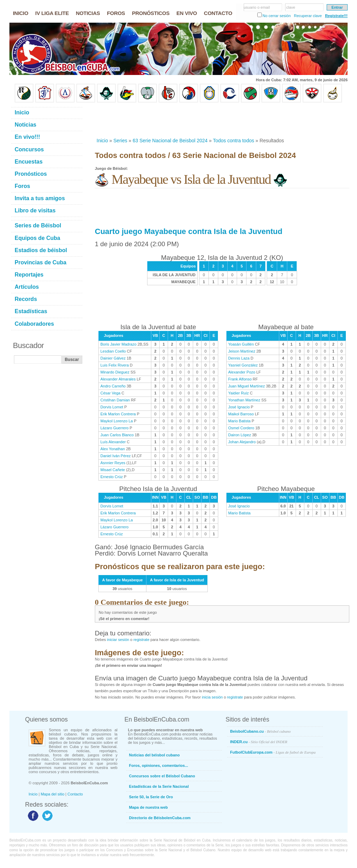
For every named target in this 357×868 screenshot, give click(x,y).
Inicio (102, 141)
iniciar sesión (118, 640)
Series (120, 141)
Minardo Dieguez (115, 372)
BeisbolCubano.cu (260, 731)
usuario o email (257, 7)
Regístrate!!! (336, 16)
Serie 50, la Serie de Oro (151, 797)
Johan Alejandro (242, 442)
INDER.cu (259, 742)
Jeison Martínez (242, 351)
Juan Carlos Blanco (117, 435)
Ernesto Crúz (112, 477)
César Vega (110, 393)
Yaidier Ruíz (239, 393)
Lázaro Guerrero (115, 428)
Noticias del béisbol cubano (154, 755)
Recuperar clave (308, 16)
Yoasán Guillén (241, 344)
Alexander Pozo (242, 372)
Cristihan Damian (115, 400)
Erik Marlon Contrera (118, 414)
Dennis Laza (239, 358)
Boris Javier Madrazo (118, 344)
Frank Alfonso (240, 379)
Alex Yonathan (113, 449)
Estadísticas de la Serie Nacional (159, 786)
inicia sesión (212, 697)
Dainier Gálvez (113, 358)
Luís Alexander (113, 442)
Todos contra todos (234, 141)
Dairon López (240, 435)
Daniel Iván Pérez (116, 456)
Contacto (75, 794)
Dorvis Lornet (112, 407)
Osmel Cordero (241, 428)
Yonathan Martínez (244, 400)
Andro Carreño (113, 386)
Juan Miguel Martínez (247, 386)
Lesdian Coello (113, 351)
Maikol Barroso (241, 414)
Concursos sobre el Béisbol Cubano (162, 776)
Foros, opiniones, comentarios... (158, 765)
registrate (142, 640)
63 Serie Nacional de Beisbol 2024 (170, 141)
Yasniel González (243, 365)
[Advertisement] (222, 120)
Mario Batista (240, 421)
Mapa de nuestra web (148, 807)
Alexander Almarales (118, 379)
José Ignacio (239, 407)
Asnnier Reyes (113, 463)
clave (291, 7)
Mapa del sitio (53, 794)
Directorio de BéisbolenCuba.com (160, 818)
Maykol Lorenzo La (117, 421)
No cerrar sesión (277, 16)
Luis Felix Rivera (115, 365)
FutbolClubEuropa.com (273, 752)
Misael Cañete (113, 470)
